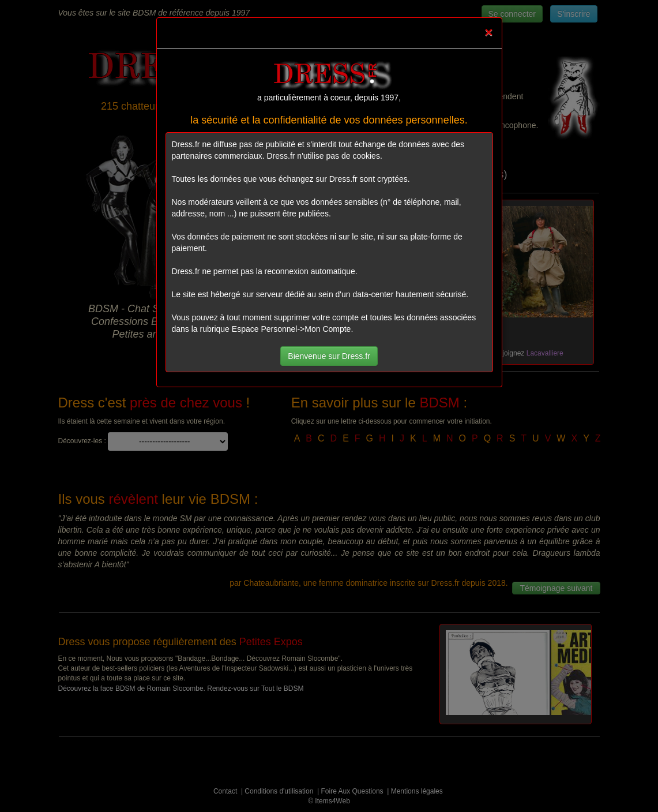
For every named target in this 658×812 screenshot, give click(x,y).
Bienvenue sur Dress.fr (329, 356)
